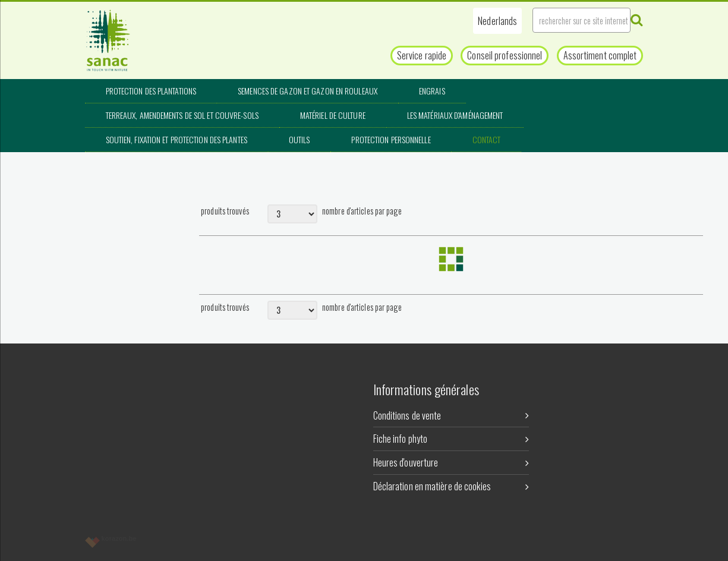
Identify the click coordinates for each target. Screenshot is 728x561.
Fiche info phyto (451, 439)
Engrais (432, 91)
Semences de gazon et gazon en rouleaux (308, 91)
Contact (487, 139)
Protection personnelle (391, 139)
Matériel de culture (333, 115)
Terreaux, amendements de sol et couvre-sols (182, 115)
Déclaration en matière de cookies (451, 486)
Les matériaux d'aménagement (455, 115)
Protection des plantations (151, 91)
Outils (300, 139)
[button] (497, 21)
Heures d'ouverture (451, 462)
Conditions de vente (451, 415)
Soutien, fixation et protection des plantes (177, 139)
